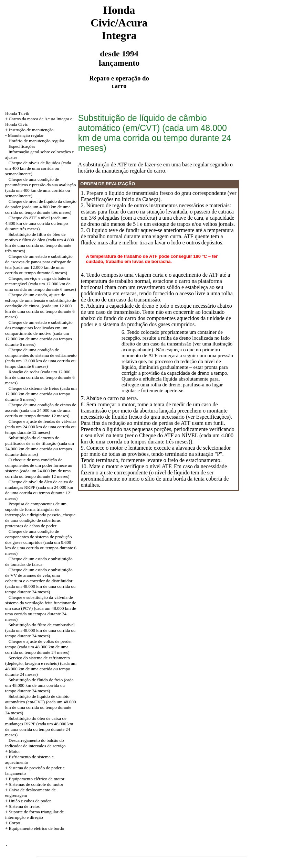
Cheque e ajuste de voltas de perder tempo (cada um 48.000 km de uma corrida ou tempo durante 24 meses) (39, 647)
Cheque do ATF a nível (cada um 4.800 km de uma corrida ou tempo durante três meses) (36, 223)
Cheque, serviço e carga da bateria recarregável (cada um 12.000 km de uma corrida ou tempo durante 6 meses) (41, 284)
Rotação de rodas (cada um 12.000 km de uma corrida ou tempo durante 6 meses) (40, 377)
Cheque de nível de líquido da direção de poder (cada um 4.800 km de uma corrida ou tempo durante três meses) (41, 207)
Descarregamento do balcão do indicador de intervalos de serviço (35, 743)
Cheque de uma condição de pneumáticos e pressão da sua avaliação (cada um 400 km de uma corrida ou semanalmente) (40, 188)
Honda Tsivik (17, 113)
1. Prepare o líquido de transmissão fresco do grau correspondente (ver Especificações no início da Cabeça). (159, 196)
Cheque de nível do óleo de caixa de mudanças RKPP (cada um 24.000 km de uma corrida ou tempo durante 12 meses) (39, 490)
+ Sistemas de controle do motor (34, 784)
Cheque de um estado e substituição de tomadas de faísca (39, 562)
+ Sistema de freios (22, 806)
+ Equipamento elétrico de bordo (35, 828)
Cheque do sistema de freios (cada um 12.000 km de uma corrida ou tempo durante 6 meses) (41, 394)
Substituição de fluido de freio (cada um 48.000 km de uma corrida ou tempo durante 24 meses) (39, 685)
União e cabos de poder (30, 801)
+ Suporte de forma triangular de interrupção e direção (34, 815)
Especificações (22, 146)
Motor (15, 751)
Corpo (15, 823)
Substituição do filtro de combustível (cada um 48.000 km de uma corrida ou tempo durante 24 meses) (40, 630)
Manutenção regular (26, 135)
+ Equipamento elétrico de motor (35, 779)
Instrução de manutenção (31, 130)
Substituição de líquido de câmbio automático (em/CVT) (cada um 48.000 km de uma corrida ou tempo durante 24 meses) (40, 705)
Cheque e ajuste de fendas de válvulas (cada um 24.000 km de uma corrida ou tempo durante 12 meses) (41, 427)
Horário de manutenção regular (36, 141)
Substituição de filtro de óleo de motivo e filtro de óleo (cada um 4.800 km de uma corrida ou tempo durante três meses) (40, 243)
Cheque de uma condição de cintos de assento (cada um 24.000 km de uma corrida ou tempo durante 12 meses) (41, 410)
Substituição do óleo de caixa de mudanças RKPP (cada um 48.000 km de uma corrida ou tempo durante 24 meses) (39, 727)
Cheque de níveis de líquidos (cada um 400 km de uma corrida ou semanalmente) (38, 168)
